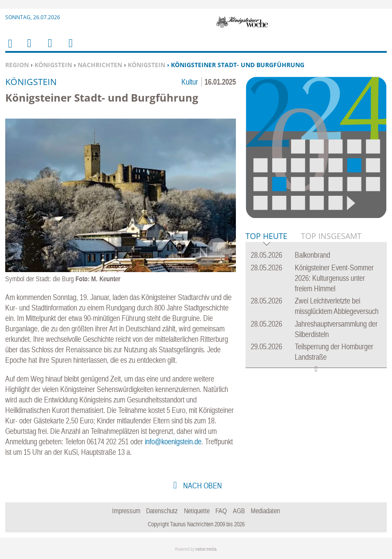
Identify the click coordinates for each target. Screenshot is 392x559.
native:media (206, 549)
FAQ (221, 511)
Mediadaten (265, 511)
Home (10, 49)
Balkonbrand (312, 255)
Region (17, 65)
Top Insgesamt (331, 236)
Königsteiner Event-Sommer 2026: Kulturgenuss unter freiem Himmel (334, 278)
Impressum (126, 511)
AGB (239, 511)
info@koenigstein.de (173, 441)
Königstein (53, 65)
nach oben (202, 486)
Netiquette (197, 511)
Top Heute (266, 237)
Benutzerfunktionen (70, 49)
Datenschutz (162, 511)
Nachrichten (100, 65)
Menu (29, 49)
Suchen (48, 49)
